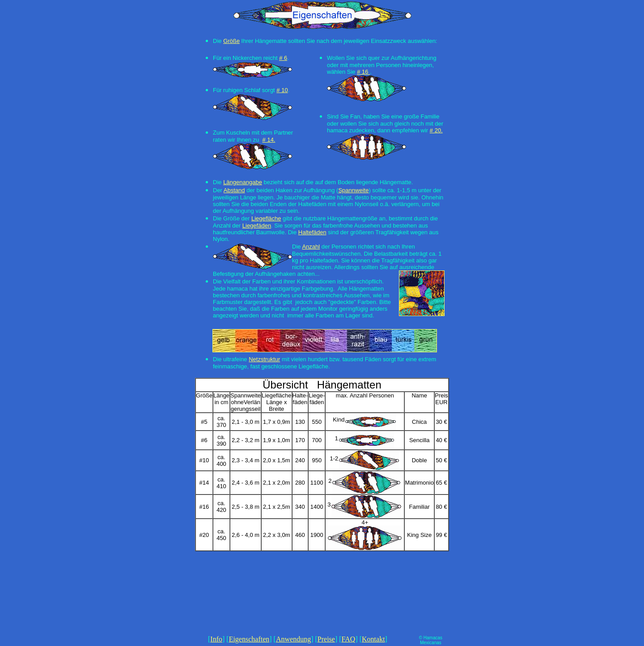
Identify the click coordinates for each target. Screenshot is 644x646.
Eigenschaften (249, 639)
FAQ (349, 639)
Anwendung (293, 639)
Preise (326, 639)
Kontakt (373, 639)
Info (216, 639)
